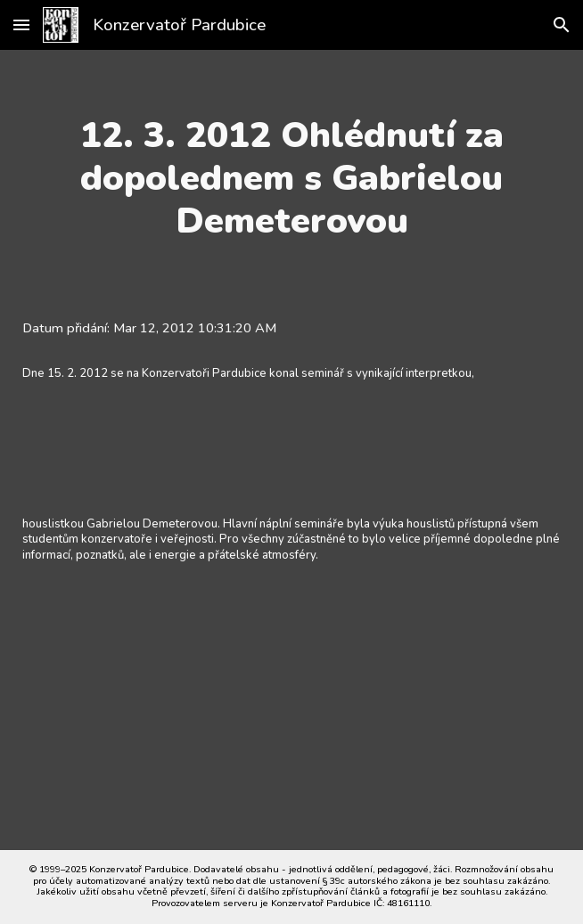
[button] (21, 25)
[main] (291, 178)
